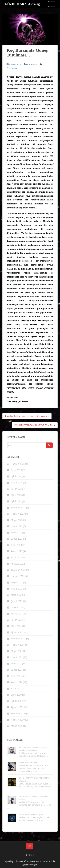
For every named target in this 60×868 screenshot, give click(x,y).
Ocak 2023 (16, 545)
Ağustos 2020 (18, 707)
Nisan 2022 (17, 589)
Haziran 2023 (18, 514)
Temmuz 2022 (18, 570)
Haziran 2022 (18, 576)
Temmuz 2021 (18, 639)
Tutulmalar (12, 68)
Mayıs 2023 (17, 520)
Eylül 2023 (16, 501)
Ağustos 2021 (18, 632)
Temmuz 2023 (18, 508)
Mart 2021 (16, 663)
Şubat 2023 (17, 539)
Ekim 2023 (16, 495)
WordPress (47, 861)
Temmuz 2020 (18, 713)
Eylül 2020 (16, 701)
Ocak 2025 (16, 470)
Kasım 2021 (17, 620)
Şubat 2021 (17, 670)
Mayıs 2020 (17, 726)
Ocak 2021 (16, 676)
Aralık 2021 (17, 614)
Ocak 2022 (16, 607)
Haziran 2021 (18, 645)
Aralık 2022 (17, 551)
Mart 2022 (16, 595)
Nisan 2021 (17, 657)
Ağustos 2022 (18, 564)
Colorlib (17, 861)
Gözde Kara (32, 64)
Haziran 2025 (18, 464)
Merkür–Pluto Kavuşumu (28, 763)
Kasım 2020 (17, 688)
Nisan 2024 (17, 483)
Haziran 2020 (18, 720)
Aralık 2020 (17, 682)
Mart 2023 (16, 532)
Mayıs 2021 (17, 651)
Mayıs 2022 (17, 582)
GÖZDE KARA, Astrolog (22, 4)
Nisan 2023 (17, 526)
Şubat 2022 (17, 601)
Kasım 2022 (17, 557)
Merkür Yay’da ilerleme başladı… (32, 815)
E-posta (30, 855)
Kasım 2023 (17, 489)
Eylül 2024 (16, 476)
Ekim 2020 (16, 695)
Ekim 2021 (16, 626)
